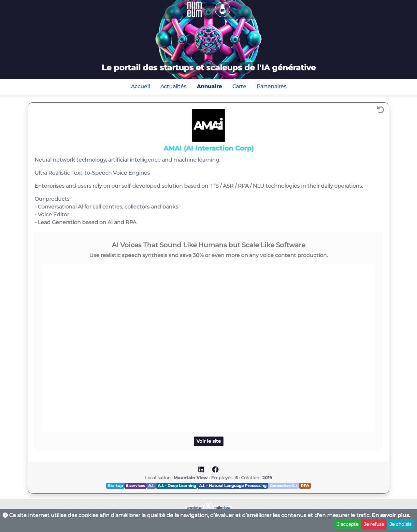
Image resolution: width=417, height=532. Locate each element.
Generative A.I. (284, 486)
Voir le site (209, 441)
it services (135, 486)
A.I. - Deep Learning (177, 486)
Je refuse (374, 524)
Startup (115, 486)
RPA (305, 486)
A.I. (151, 486)
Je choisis (401, 524)
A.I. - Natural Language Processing (233, 486)
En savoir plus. (391, 515)
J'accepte (348, 524)
